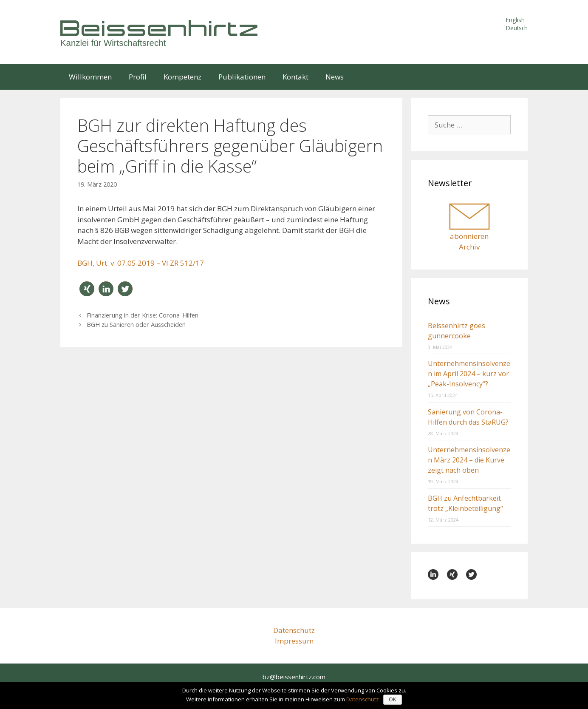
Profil (138, 77)
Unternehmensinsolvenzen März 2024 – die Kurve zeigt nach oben (469, 460)
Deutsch (517, 28)
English (515, 20)
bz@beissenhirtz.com (294, 677)
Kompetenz (182, 77)
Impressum (294, 641)
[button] (87, 289)
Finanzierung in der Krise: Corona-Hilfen (143, 315)
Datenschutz (294, 630)
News (335, 77)
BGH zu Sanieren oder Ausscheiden (136, 325)
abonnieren (469, 236)
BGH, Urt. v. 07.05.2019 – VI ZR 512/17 (141, 263)
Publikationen (242, 77)
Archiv (469, 247)
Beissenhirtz (160, 28)
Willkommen (90, 77)
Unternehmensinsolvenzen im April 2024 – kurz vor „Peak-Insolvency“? (469, 374)
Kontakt (295, 77)
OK (392, 700)
